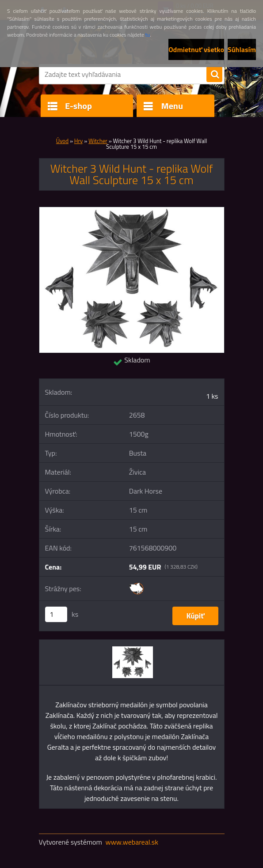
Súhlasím (242, 49)
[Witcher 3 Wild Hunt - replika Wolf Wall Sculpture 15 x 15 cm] (132, 211)
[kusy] (56, 614)
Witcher (98, 141)
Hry (79, 141)
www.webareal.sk (132, 842)
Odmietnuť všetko (196, 49)
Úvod (62, 141)
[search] (214, 75)
